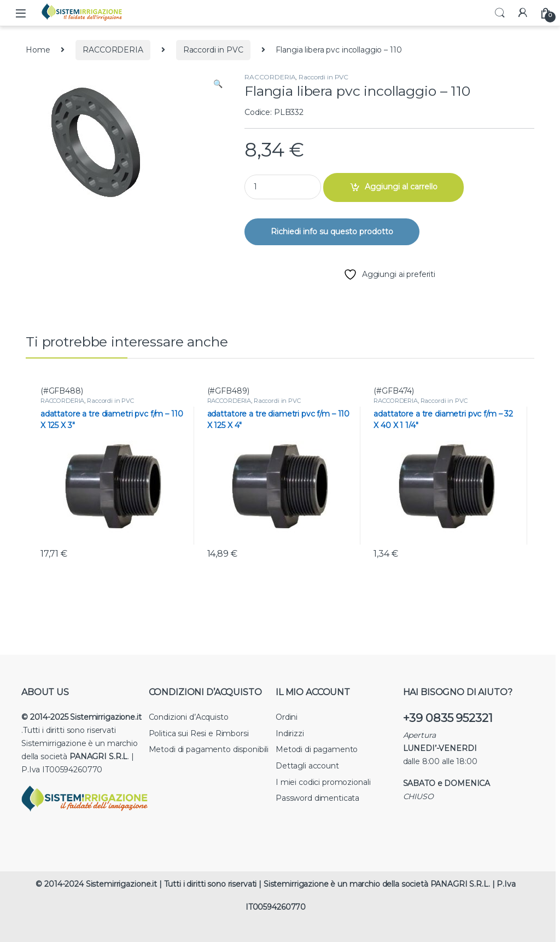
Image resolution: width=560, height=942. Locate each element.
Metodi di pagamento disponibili (209, 749)
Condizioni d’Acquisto (189, 717)
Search (500, 13)
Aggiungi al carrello (401, 187)
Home (38, 50)
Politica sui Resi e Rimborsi (199, 733)
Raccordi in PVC (213, 50)
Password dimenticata (317, 798)
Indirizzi (290, 733)
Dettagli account (307, 766)
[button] (218, 84)
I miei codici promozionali (323, 782)
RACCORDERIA (113, 50)
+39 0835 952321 (448, 718)
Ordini (287, 717)
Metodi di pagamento (317, 749)
